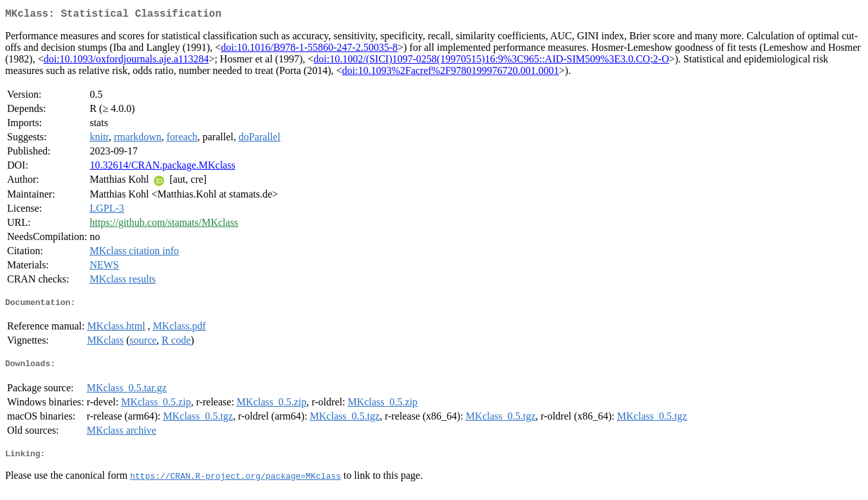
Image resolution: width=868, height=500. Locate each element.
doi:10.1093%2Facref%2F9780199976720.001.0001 (451, 73)
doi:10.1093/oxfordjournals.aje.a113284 (126, 61)
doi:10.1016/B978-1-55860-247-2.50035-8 (309, 50)
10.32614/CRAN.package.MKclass (162, 168)
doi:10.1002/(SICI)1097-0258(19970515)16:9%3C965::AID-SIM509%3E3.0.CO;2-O (491, 61)
